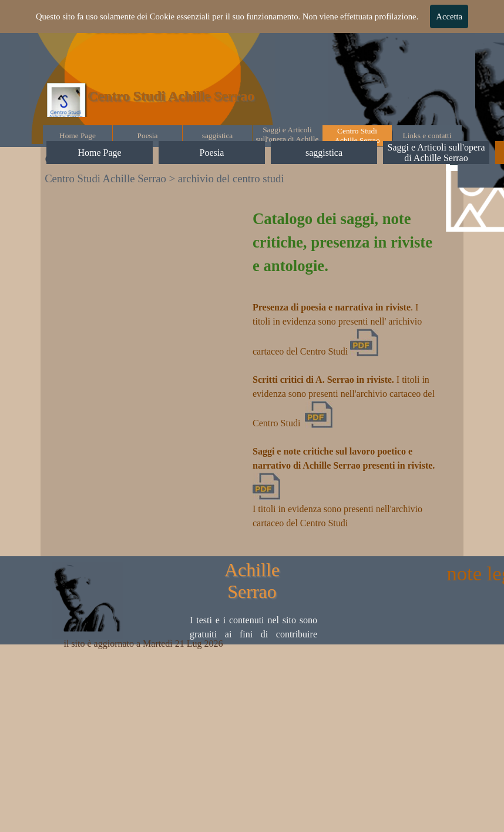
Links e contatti (427, 136)
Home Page (78, 136)
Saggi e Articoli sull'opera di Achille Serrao (288, 139)
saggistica (218, 136)
